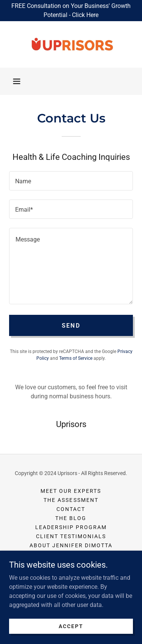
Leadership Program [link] (71, 527)
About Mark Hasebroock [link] (71, 554)
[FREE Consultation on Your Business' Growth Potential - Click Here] (71, 11)
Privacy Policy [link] (71, 563)
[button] (17, 81)
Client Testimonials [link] (71, 536)
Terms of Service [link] (76, 358)
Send (71, 326)
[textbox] (71, 181)
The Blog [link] (71, 518)
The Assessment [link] (71, 500)
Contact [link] (71, 509)
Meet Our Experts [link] (71, 491)
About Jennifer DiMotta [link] (71, 545)
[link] (71, 44)
